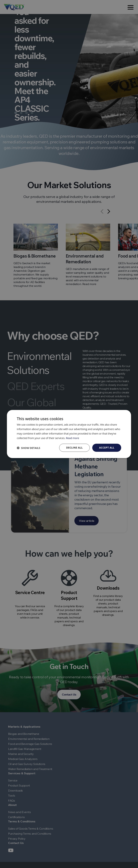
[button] (28, 448)
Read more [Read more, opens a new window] (73, 438)
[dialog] (69, 434)
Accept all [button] (107, 448)
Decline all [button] (74, 448)
